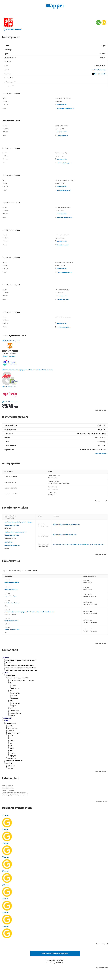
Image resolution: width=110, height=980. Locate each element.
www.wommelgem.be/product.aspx (65, 535)
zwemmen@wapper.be (63, 327)
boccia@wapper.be (62, 136)
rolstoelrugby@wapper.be (64, 163)
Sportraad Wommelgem (12, 582)
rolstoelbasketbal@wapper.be (65, 108)
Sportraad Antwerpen (11, 589)
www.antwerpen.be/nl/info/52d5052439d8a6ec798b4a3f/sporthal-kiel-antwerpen (79, 545)
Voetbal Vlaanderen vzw (10, 402)
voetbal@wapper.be (63, 300)
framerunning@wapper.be (64, 272)
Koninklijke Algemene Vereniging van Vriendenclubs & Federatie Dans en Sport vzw (28, 370)
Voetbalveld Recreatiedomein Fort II (15, 532)
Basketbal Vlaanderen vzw (11, 341)
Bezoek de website (100, 74)
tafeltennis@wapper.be (64, 190)
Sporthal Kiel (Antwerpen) (12, 545)
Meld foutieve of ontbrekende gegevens (55, 953)
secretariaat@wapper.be (98, 70)
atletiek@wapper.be (63, 245)
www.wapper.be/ (62, 105)
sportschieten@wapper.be (65, 218)
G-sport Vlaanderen (9, 356)
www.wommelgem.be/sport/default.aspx (67, 525)
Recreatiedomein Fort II (12, 525)
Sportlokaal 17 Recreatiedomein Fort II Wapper (18, 522)
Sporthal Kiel (8, 542)
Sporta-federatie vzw (9, 387)
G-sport (5, 816)
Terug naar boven (101, 410)
